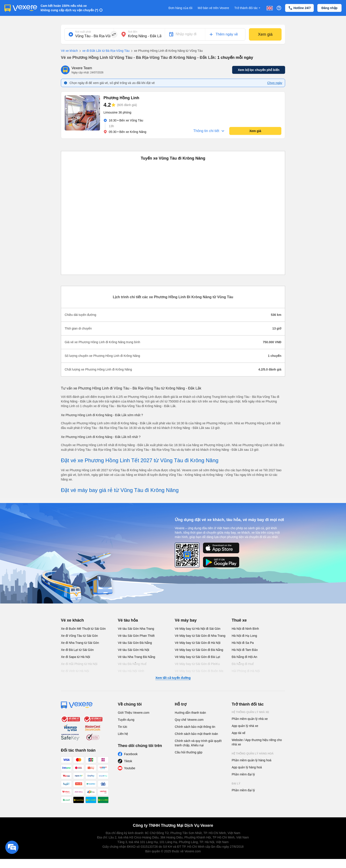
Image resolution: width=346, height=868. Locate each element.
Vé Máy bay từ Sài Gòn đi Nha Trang (200, 636)
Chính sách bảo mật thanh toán (196, 734)
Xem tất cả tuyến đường (173, 678)
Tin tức (123, 727)
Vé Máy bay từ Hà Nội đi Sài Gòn (198, 629)
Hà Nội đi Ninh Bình (245, 629)
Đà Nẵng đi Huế (243, 664)
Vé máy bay (186, 620)
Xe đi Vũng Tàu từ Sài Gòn (79, 636)
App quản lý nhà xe (245, 726)
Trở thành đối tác (248, 8)
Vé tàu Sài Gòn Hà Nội (134, 650)
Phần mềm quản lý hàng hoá (252, 760)
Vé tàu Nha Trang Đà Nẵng (136, 657)
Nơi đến (133, 32)
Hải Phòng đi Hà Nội (246, 671)
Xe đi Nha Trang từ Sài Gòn (80, 643)
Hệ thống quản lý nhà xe (250, 712)
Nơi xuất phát (83, 32)
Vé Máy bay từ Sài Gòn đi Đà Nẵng (199, 650)
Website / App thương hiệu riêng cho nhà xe (257, 742)
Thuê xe (239, 620)
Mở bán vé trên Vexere (213, 8)
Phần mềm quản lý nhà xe (250, 719)
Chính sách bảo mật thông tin (195, 727)
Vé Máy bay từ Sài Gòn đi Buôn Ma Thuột (199, 673)
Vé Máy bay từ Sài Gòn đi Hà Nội (198, 643)
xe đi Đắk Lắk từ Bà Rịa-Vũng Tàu (104, 51)
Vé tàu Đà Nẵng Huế (132, 664)
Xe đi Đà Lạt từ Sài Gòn (77, 650)
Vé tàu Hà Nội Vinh (131, 671)
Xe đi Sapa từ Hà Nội (75, 657)
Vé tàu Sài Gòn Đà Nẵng (135, 643)
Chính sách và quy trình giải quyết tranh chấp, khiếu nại (198, 743)
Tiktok (128, 761)
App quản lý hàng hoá (247, 767)
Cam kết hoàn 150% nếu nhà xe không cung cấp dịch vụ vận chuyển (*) (69, 8)
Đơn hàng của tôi (181, 8)
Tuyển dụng (126, 720)
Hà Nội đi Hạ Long (244, 636)
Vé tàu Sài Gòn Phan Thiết (136, 636)
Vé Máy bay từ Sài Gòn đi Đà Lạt (197, 657)
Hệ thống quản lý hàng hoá (253, 754)
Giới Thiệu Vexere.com (134, 713)
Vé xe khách (69, 51)
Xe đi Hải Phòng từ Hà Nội (79, 664)
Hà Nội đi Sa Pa (243, 643)
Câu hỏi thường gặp (189, 752)
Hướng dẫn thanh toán (190, 713)
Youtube (130, 768)
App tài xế (239, 733)
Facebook (131, 754)
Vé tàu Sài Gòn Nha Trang (136, 629)
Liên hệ (123, 734)
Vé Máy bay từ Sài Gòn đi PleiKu (197, 664)
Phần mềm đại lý (243, 774)
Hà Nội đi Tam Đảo (245, 650)
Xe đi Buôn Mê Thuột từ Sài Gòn (83, 629)
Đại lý (236, 784)
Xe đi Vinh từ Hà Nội (75, 671)
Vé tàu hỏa (128, 620)
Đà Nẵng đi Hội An (244, 657)
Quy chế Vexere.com (189, 720)
